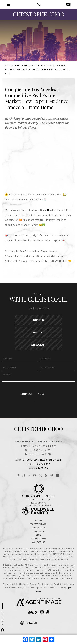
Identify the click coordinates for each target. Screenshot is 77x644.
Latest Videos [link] (39, 539)
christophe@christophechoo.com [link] (42, 460)
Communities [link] (38, 531)
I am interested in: (38, 308)
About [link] (39, 520)
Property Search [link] (38, 524)
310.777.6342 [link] (42, 464)
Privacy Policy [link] (23, 588)
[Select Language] (42, 623)
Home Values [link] (38, 528)
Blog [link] (38, 535)
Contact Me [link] (38, 542)
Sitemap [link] (33, 588)
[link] (38, 4)
